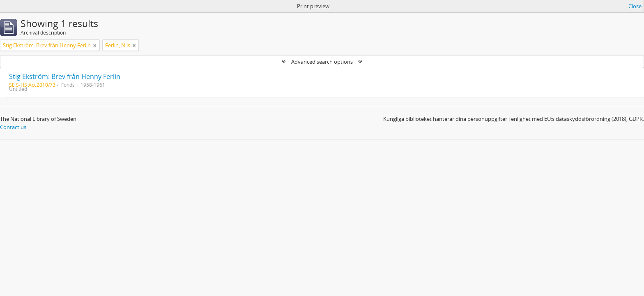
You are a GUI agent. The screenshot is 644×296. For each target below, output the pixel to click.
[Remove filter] (95, 45)
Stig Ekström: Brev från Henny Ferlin (65, 76)
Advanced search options (322, 62)
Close (635, 6)
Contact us (13, 127)
